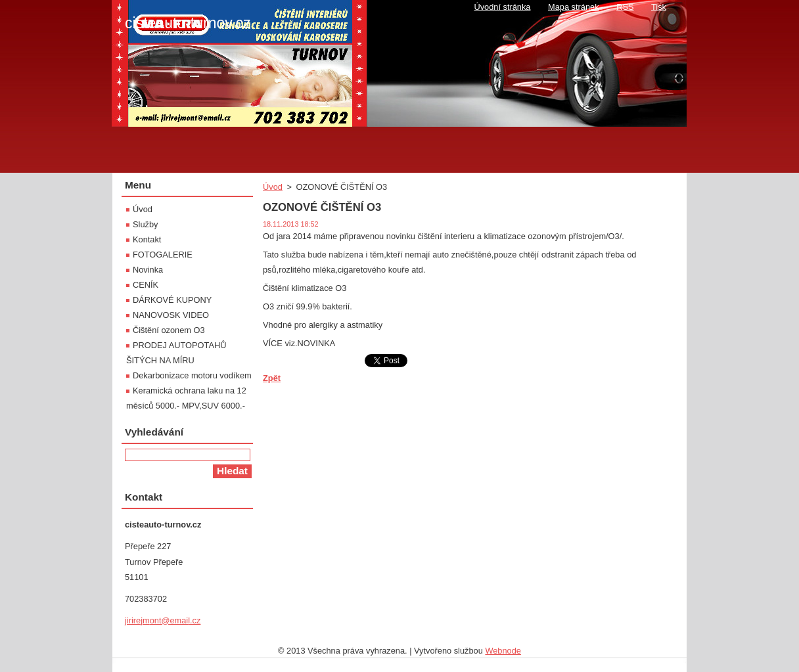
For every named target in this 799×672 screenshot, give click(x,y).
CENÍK (146, 285)
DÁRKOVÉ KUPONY (172, 300)
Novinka (148, 270)
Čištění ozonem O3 (169, 330)
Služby (145, 224)
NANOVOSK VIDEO (171, 315)
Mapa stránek (574, 7)
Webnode (503, 651)
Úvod (273, 187)
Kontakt (147, 239)
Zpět (272, 378)
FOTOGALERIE (163, 255)
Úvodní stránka (502, 7)
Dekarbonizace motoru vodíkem (192, 375)
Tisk (659, 7)
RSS (625, 7)
